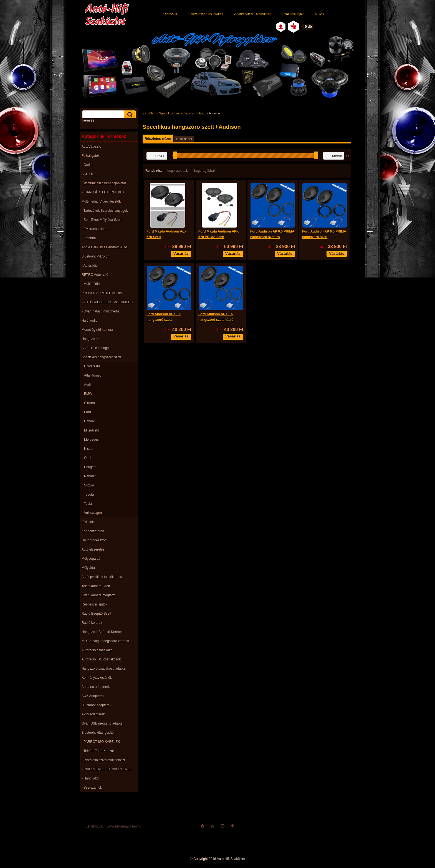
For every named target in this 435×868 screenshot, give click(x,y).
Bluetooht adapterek (96, 705)
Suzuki (89, 485)
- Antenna (89, 238)
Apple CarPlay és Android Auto (104, 247)
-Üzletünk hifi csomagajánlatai (104, 183)
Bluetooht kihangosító (98, 733)
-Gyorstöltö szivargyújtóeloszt (103, 760)
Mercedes (91, 440)
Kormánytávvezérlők (97, 678)
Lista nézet (184, 139)
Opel (88, 458)
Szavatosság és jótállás (205, 14)
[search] (129, 114)
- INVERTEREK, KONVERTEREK (107, 769)
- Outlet (87, 165)
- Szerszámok (92, 788)
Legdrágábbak (205, 171)
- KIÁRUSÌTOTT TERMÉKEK (103, 192)
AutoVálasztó (91, 147)
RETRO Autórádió (95, 275)
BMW (88, 394)
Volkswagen (93, 513)
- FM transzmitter (94, 229)
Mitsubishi (91, 430)
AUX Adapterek (93, 696)
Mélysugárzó (91, 559)
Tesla (88, 504)
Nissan (89, 449)
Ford (88, 412)
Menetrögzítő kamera (97, 330)
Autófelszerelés (93, 549)
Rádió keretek (92, 623)
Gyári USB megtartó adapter (103, 723)
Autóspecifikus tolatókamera (102, 577)
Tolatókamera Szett (96, 586)
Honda (89, 421)
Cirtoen (89, 403)
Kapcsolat (170, 14)
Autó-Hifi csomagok (96, 348)
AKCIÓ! (87, 174)
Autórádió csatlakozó (97, 650)
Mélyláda (88, 568)
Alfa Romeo (93, 375)
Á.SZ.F (319, 14)
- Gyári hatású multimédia (101, 311)
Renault (90, 476)
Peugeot (90, 467)
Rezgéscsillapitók (94, 604)
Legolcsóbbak (178, 171)
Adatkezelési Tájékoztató (252, 14)
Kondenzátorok (93, 531)
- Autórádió (90, 266)
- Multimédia (91, 284)
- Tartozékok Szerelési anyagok (105, 211)
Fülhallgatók (91, 156)
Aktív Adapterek (93, 714)
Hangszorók (90, 339)
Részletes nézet (158, 139)
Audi (87, 385)
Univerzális (92, 366)
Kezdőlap (149, 113)
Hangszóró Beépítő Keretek (102, 632)
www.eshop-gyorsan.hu (124, 826)
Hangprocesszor (94, 540)
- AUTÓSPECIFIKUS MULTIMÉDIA (108, 302)
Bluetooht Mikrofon (95, 256)
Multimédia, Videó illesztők (101, 201)
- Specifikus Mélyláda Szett (102, 220)
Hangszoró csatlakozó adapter (104, 668)
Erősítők (88, 522)
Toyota (89, 494)
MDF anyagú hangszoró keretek (105, 641)
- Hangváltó (90, 778)
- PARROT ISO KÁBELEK (101, 742)
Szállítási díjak (293, 14)
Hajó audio (89, 321)
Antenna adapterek (96, 687)
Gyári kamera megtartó (99, 595)
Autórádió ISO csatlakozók (101, 659)
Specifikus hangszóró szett (101, 357)
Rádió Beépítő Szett (96, 614)
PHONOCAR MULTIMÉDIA (102, 293)
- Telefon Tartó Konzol (98, 751)
